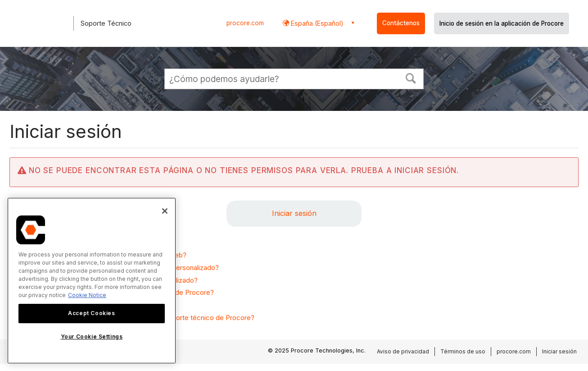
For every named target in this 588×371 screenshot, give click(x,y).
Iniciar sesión (294, 213)
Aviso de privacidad (403, 351)
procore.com (245, 23)
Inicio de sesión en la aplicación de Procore (502, 23)
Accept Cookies (91, 313)
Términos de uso (463, 351)
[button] (411, 78)
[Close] (165, 211)
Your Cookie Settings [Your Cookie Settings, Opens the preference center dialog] (92, 337)
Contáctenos (401, 23)
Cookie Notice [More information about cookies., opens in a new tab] (87, 295)
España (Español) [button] (316, 23)
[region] (92, 281)
